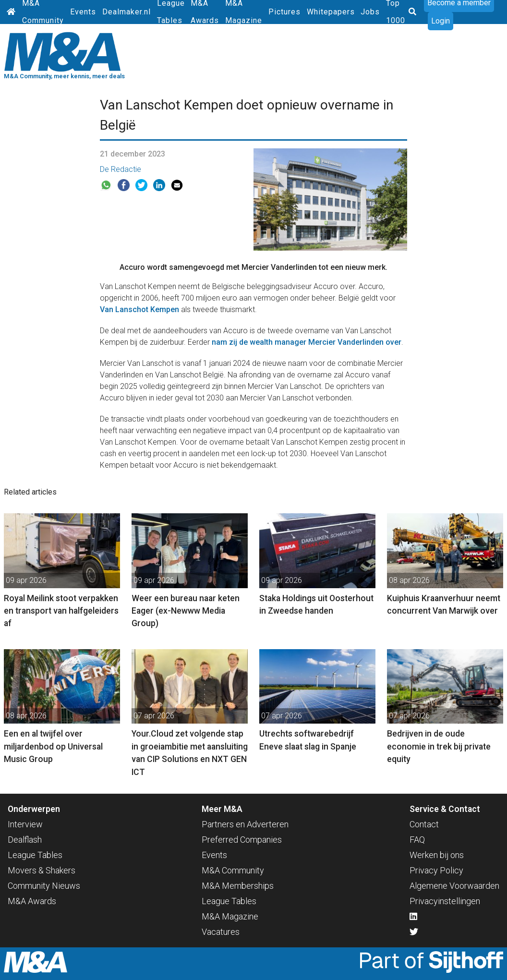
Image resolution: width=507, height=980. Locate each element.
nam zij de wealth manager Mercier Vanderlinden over (307, 342)
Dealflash (25, 840)
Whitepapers (331, 12)
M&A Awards (32, 901)
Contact (424, 824)
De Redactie (121, 169)
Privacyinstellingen (445, 901)
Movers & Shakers (42, 870)
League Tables (35, 855)
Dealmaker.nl (127, 12)
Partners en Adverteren (245, 824)
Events (83, 12)
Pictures (284, 12)
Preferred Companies (242, 840)
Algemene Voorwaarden (454, 886)
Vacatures (221, 932)
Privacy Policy (436, 870)
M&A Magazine (230, 916)
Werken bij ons (437, 855)
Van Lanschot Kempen (139, 309)
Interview (25, 824)
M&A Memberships (238, 886)
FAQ (417, 840)
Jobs (370, 12)
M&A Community (233, 870)
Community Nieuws (44, 886)
